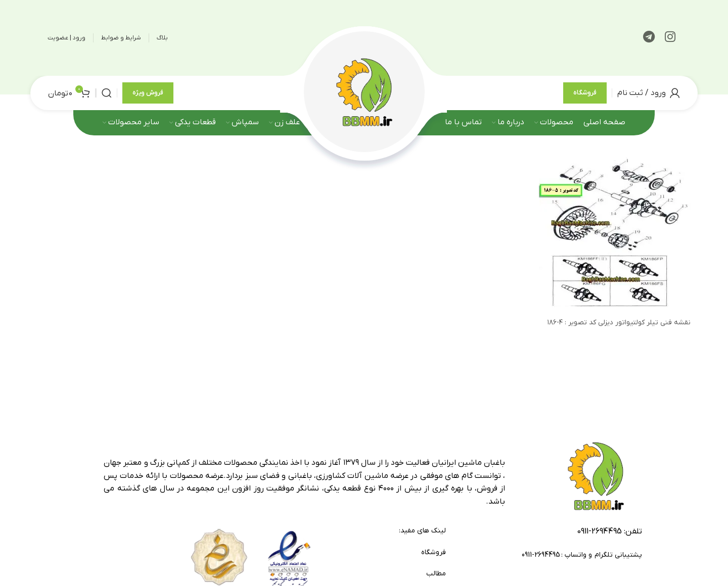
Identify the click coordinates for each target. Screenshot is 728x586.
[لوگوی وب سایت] (364, 94)
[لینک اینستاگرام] (670, 38)
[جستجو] (107, 94)
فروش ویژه (148, 94)
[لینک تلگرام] (649, 38)
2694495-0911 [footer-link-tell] (599, 534)
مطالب (436, 577)
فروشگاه (585, 94)
